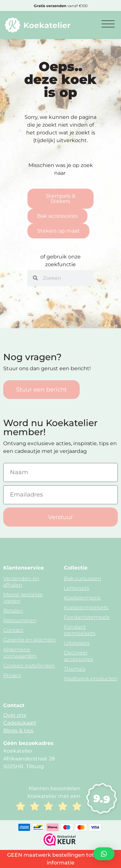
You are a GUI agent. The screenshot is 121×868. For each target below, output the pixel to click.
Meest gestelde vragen (23, 598)
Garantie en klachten (30, 640)
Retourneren (20, 620)
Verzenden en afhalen (21, 582)
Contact (13, 630)
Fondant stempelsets (80, 630)
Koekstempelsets (86, 607)
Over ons (15, 715)
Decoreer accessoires (79, 656)
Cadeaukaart (20, 723)
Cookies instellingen (29, 666)
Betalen (13, 611)
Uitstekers (77, 643)
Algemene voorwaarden (20, 653)
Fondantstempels (87, 617)
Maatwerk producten (91, 679)
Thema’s (75, 669)
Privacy (12, 675)
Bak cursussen (83, 578)
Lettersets (77, 588)
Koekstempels (82, 598)
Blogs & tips (18, 731)
